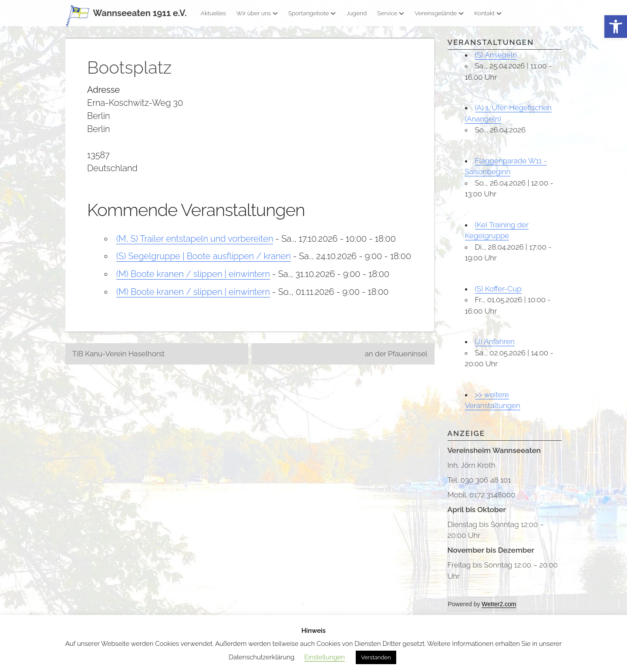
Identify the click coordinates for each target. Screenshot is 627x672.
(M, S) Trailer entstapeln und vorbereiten (195, 239)
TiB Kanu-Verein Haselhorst (118, 352)
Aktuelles (213, 13)
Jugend (356, 13)
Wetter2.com (499, 604)
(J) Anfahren (495, 341)
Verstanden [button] (376, 657)
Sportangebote (312, 13)
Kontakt (488, 13)
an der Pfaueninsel (396, 352)
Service (391, 13)
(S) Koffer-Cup (498, 289)
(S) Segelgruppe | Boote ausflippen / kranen (204, 256)
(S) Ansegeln (496, 55)
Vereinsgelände (439, 13)
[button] (616, 27)
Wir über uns (257, 13)
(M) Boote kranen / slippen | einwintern (193, 274)
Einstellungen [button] (325, 657)
